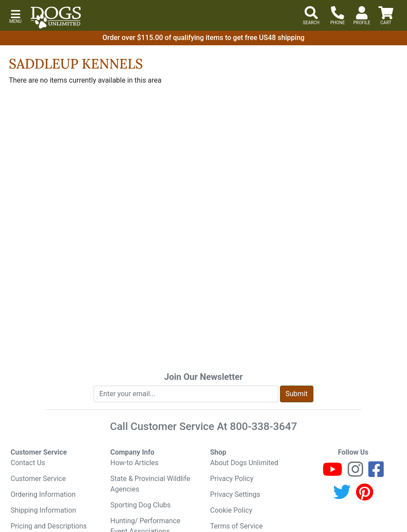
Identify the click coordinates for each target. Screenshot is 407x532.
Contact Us (28, 463)
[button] (15, 16)
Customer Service (38, 479)
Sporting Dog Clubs (140, 505)
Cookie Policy (231, 510)
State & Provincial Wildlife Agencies (150, 484)
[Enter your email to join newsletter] (186, 394)
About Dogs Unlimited (244, 463)
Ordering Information (43, 494)
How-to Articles (134, 463)
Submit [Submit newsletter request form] (297, 394)
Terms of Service (236, 526)
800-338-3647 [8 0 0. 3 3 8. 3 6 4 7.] (263, 426)
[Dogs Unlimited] (56, 18)
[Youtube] (333, 473)
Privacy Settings (235, 494)
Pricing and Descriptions (49, 526)
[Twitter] (342, 496)
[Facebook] (376, 473)
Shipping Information (43, 510)
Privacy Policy (232, 479)
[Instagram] (355, 473)
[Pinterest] (365, 496)
